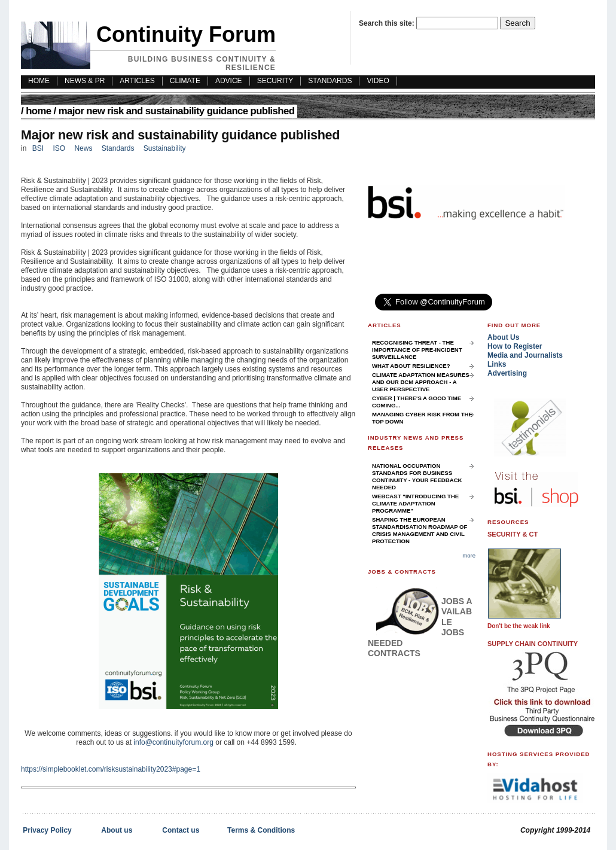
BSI (38, 148)
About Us (503, 337)
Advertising (507, 373)
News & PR (85, 81)
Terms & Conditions (261, 830)
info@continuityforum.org (173, 742)
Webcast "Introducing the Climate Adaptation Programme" (415, 503)
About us (117, 830)
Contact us (181, 830)
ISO (59, 148)
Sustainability (165, 148)
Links (497, 364)
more (469, 555)
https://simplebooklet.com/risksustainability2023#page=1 (111, 769)
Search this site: (388, 23)
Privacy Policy (47, 830)
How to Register (515, 346)
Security (275, 81)
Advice (229, 81)
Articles (137, 81)
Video (378, 81)
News (83, 148)
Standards (330, 81)
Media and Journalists (525, 355)
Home (38, 111)
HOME (39, 81)
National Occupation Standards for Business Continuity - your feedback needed (417, 476)
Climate (185, 81)
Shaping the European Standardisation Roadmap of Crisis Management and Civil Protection (420, 530)
